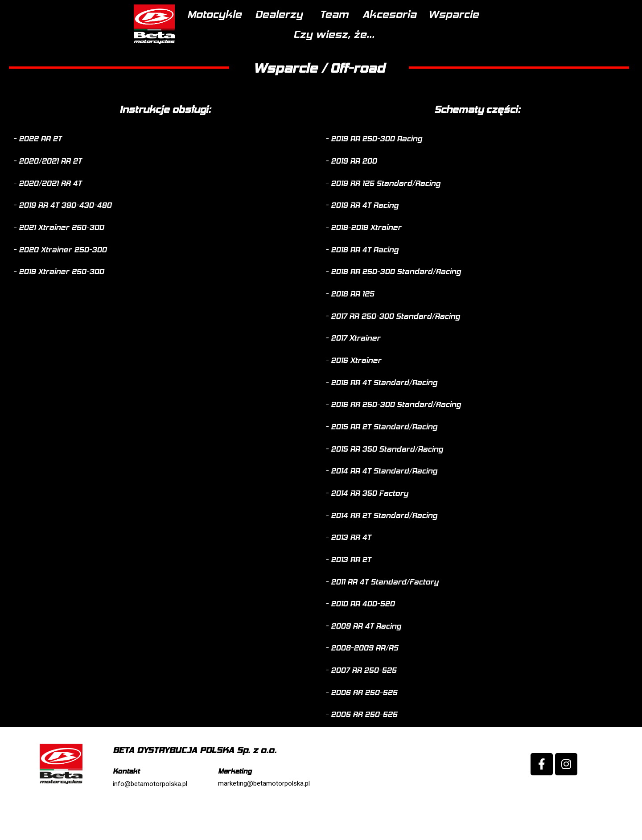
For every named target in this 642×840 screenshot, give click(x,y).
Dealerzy (240, 37)
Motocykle (170, 37)
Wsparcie (426, 37)
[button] (37, 167)
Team (298, 37)
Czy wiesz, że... (505, 37)
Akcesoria (356, 37)
